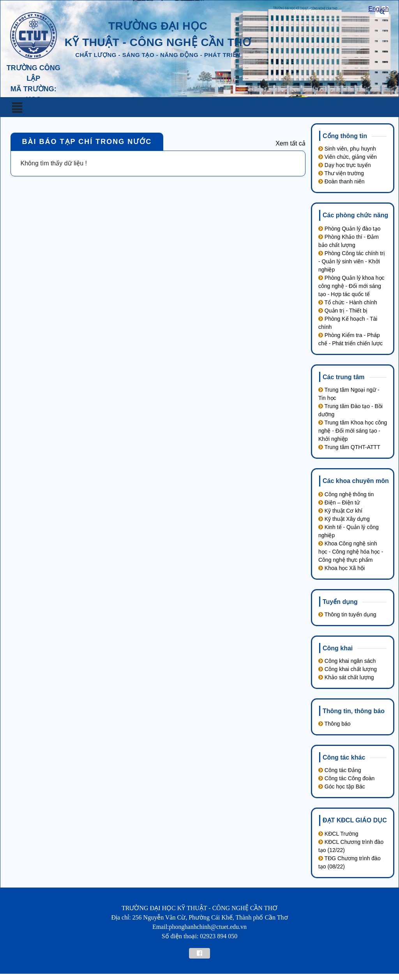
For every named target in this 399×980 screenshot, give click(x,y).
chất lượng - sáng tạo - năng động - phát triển (158, 55)
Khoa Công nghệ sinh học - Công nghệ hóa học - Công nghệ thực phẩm (351, 552)
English (378, 9)
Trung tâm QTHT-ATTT (349, 447)
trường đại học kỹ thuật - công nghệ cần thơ (158, 34)
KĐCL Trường (338, 834)
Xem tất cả (290, 143)
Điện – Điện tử (339, 502)
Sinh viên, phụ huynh (347, 149)
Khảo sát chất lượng (346, 677)
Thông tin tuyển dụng (347, 614)
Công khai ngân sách (347, 661)
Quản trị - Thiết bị (343, 311)
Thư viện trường (341, 173)
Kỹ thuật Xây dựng (344, 519)
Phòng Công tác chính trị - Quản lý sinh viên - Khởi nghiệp (352, 261)
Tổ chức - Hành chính (348, 302)
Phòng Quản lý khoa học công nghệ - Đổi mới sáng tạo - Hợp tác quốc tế (351, 286)
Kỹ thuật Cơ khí (340, 511)
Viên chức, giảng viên (348, 157)
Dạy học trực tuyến (344, 165)
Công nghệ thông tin (346, 494)
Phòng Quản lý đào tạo (350, 229)
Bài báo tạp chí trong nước (87, 142)
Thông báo (335, 724)
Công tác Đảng (340, 770)
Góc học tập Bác (342, 786)
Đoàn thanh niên (342, 181)
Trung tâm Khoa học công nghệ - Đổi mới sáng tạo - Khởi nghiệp (353, 431)
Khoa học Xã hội (342, 568)
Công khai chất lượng (348, 669)
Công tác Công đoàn (346, 778)
